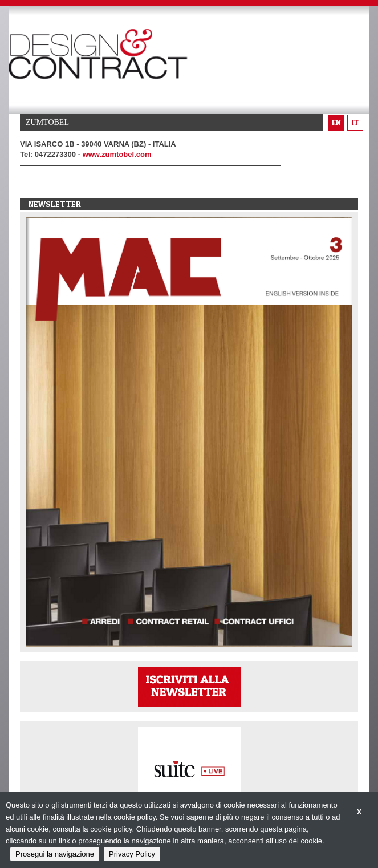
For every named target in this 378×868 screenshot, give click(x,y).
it (355, 123)
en (336, 123)
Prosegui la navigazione (55, 854)
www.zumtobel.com (117, 154)
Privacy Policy (132, 854)
